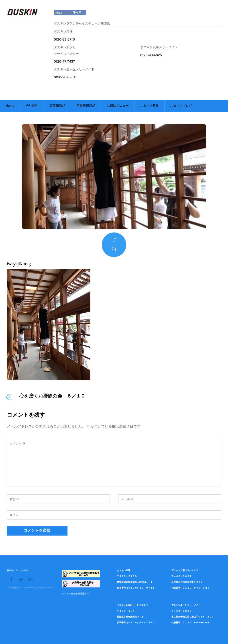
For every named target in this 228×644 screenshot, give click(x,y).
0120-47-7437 (64, 61)
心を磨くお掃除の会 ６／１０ (52, 396)
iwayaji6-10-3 (19, 264)
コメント (17, 443)
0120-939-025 (151, 55)
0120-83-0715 (64, 39)
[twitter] (21, 579)
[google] (31, 579)
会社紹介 (32, 106)
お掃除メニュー (118, 106)
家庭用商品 (57, 106)
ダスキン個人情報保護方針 (75, 593)
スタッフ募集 (149, 106)
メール (127, 499)
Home (10, 106)
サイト (14, 515)
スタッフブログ (181, 106)
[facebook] (11, 579)
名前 (14, 499)
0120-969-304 (65, 77)
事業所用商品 (86, 106)
